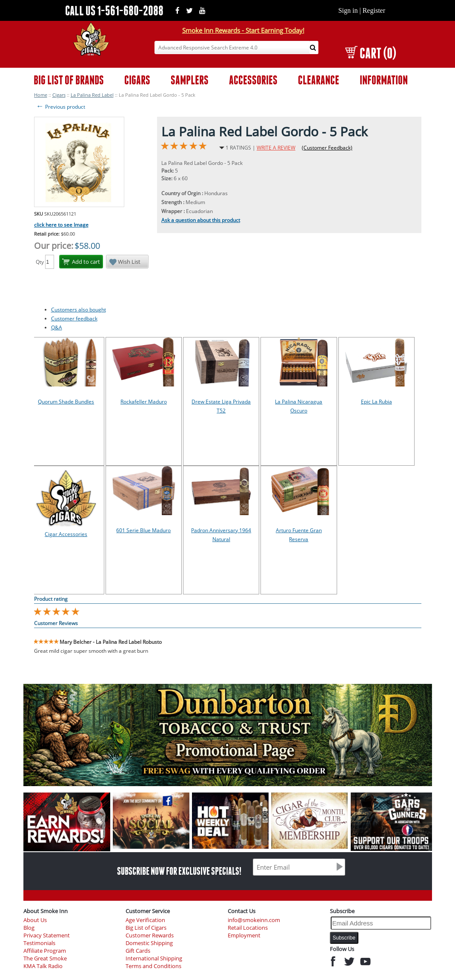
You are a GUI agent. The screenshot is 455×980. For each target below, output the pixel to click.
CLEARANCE (319, 80)
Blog (29, 928)
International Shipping (154, 958)
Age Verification (145, 920)
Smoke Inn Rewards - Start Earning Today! (243, 30)
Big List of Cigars (146, 928)
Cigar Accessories (66, 534)
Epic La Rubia (376, 402)
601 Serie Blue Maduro (143, 530)
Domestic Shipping (149, 943)
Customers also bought (79, 310)
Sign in (348, 10)
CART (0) (371, 53)
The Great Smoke (45, 958)
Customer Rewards (150, 935)
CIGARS (137, 80)
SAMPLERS (190, 80)
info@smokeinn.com (254, 920)
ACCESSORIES (253, 80)
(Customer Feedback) (327, 148)
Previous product (61, 107)
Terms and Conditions (153, 966)
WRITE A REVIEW (276, 148)
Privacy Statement (47, 935)
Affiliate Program (45, 951)
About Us (35, 920)
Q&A (57, 327)
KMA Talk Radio (43, 966)
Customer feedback (74, 318)
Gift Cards (138, 951)
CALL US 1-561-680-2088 (114, 10)
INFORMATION (384, 80)
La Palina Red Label (92, 95)
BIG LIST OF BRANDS (69, 80)
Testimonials (39, 943)
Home (41, 95)
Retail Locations (248, 928)
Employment (244, 935)
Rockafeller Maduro (144, 402)
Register (374, 10)
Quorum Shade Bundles (66, 402)
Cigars (59, 95)
